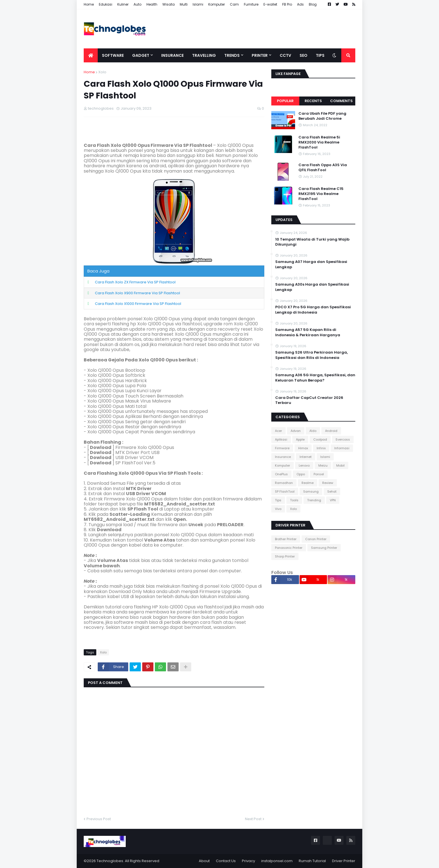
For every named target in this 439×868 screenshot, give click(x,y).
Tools (294, 500)
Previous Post (99, 819)
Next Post (253, 819)
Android (331, 431)
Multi (184, 4)
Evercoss (343, 439)
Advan (296, 431)
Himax (303, 448)
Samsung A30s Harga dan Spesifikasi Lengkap (312, 287)
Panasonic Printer (289, 548)
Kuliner (123, 4)
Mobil (340, 465)
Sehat (332, 491)
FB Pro (287, 4)
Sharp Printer (285, 556)
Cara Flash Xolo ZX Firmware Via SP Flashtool (135, 282)
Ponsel (319, 474)
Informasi (342, 448)
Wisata (169, 4)
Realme (308, 483)
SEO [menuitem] (303, 55)
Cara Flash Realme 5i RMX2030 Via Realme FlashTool (319, 142)
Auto (137, 4)
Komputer (217, 4)
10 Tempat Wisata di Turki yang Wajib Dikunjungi (312, 242)
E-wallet (270, 4)
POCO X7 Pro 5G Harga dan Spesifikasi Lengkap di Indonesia (313, 310)
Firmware (282, 448)
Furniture (251, 4)
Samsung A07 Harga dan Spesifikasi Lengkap (311, 264)
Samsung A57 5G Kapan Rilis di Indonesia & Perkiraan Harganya (308, 332)
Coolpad (320, 439)
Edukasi (106, 4)
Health (152, 4)
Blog (313, 4)
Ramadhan (284, 483)
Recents (313, 101)
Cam (234, 4)
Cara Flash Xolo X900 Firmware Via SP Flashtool (137, 293)
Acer (278, 431)
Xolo (102, 72)
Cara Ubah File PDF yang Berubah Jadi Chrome (322, 116)
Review (328, 483)
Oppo (301, 474)
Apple (300, 439)
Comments (341, 101)
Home (89, 4)
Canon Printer (316, 539)
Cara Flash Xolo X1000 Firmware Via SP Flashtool (138, 304)
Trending (314, 500)
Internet (306, 457)
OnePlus (281, 474)
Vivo (278, 509)
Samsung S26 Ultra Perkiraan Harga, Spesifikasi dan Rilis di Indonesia (311, 355)
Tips (278, 500)
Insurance (283, 457)
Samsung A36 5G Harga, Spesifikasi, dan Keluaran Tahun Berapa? (315, 378)
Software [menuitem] (113, 55)
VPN (333, 500)
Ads (300, 4)
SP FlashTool (285, 491)
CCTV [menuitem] (285, 55)
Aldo (313, 431)
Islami (198, 4)
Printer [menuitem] (260, 55)
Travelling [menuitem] (204, 55)
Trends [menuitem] (232, 55)
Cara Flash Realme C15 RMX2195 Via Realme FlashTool (321, 194)
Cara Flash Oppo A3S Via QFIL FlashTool (323, 168)
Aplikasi (281, 439)
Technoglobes (110, 861)
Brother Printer (286, 539)
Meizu (323, 465)
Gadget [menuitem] (141, 55)
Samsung (311, 491)
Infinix (321, 448)
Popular (285, 101)
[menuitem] (91, 55)
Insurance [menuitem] (172, 55)
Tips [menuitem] (320, 55)
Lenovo (304, 465)
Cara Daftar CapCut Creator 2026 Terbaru (309, 400)
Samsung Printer (324, 548)
